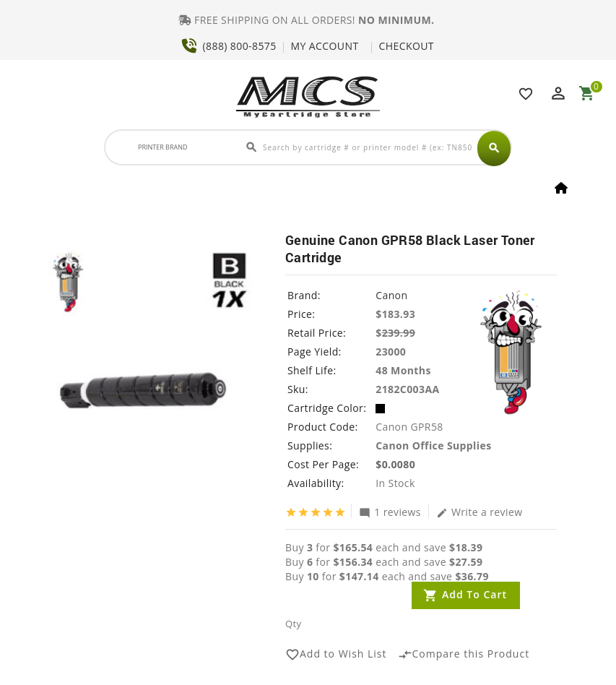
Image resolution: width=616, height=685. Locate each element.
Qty (293, 624)
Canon (391, 295)
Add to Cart (474, 594)
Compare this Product (464, 655)
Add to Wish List (336, 655)
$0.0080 (395, 464)
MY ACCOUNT (325, 46)
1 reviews (390, 512)
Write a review (480, 512)
